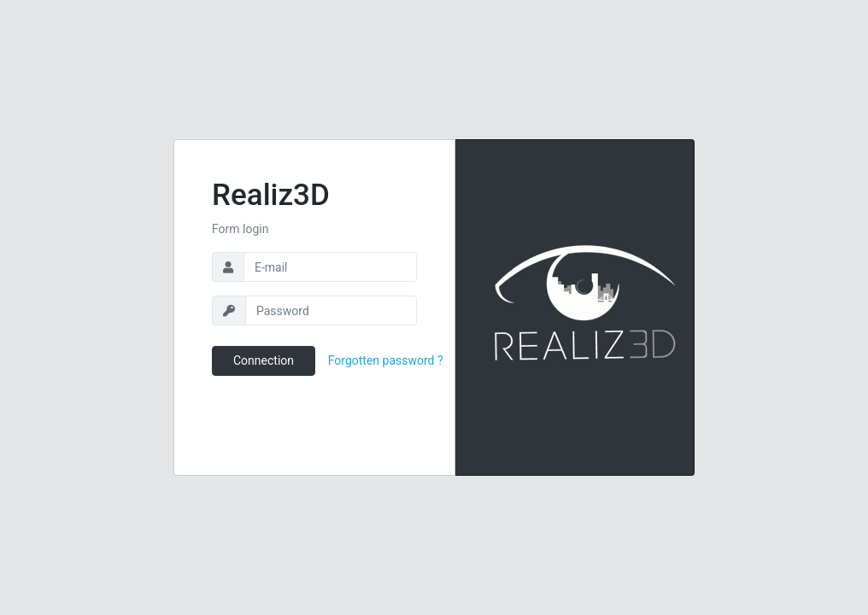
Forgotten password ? (386, 360)
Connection (264, 360)
